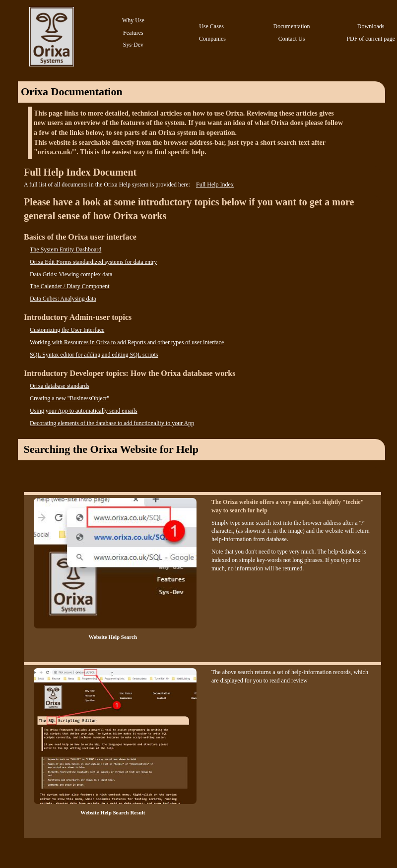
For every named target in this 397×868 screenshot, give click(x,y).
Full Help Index (215, 185)
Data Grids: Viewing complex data (71, 274)
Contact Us (292, 39)
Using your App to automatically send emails (84, 411)
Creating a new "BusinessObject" (69, 398)
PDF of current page (371, 39)
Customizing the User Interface (67, 330)
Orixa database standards (60, 386)
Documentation (292, 26)
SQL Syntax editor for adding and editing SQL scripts (94, 355)
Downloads (371, 26)
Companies (212, 39)
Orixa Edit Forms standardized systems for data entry (93, 262)
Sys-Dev (133, 45)
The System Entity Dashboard (66, 249)
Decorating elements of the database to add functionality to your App (112, 423)
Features (133, 33)
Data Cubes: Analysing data (63, 299)
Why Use (133, 20)
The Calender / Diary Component (70, 286)
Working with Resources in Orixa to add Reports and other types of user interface (127, 342)
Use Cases (211, 26)
